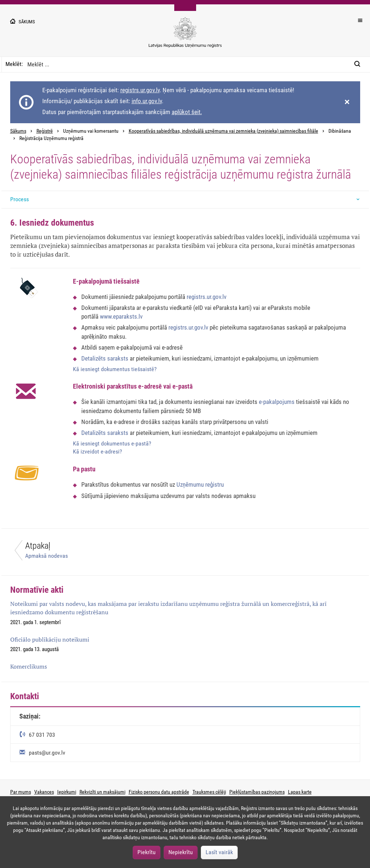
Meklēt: (14, 64)
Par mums (21, 792)
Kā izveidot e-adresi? (98, 451)
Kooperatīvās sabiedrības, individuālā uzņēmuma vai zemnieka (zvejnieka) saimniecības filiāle (223, 131)
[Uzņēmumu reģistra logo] (185, 36)
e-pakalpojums (277, 402)
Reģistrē (45, 131)
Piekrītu (147, 852)
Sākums (18, 131)
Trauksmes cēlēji (209, 792)
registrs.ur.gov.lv (140, 90)
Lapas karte (300, 792)
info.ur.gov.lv (147, 101)
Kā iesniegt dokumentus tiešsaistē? (115, 369)
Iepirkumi (67, 792)
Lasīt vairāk (219, 852)
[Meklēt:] (359, 65)
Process (20, 199)
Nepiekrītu (181, 852)
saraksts (118, 358)
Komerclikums (29, 666)
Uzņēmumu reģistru (200, 484)
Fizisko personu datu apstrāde (159, 792)
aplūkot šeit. (187, 112)
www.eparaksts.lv (121, 316)
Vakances (44, 792)
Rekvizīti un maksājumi (102, 792)
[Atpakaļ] (93, 552)
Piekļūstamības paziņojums (257, 792)
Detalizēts (94, 358)
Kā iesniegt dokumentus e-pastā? (112, 443)
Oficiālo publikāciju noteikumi (50, 639)
